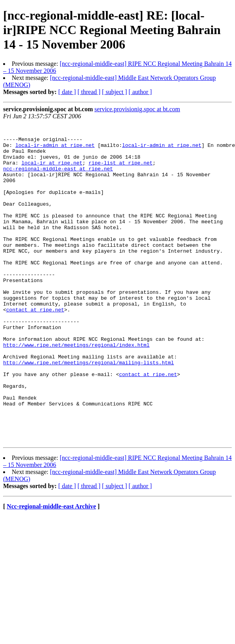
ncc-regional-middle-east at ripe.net (58, 178)
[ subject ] (115, 92)
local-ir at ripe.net (52, 171)
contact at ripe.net (35, 347)
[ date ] (67, 92)
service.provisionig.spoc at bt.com (137, 109)
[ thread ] (89, 92)
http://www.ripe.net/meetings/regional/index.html (76, 389)
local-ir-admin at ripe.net (55, 150)
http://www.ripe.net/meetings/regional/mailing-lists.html (89, 411)
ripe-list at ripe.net (120, 171)
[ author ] (140, 92)
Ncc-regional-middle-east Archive (51, 570)
